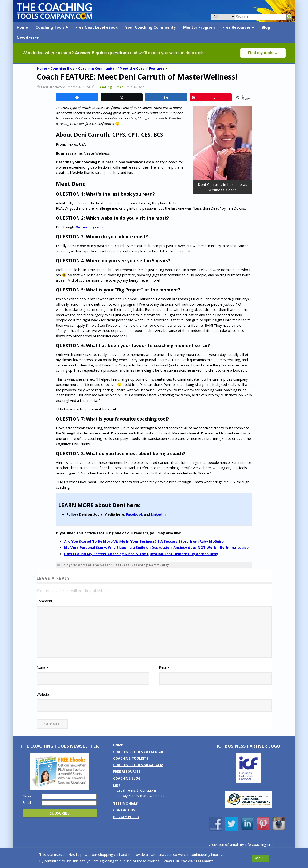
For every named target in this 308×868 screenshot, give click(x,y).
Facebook (135, 514)
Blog (266, 27)
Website (43, 694)
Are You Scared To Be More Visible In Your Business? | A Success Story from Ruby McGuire (144, 541)
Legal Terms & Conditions (137, 790)
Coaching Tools (50, 27)
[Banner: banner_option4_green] (154, 61)
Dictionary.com (89, 227)
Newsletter (28, 38)
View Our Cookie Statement (188, 861)
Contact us (124, 810)
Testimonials (126, 803)
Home (22, 27)
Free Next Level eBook (97, 27)
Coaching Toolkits (131, 758)
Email (164, 667)
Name (42, 667)
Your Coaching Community (150, 27)
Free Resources (237, 27)
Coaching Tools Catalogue (139, 752)
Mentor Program (199, 27)
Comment (45, 601)
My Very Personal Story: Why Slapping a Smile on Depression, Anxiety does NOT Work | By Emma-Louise (156, 547)
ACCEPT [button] (261, 858)
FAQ (117, 785)
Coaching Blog (63, 68)
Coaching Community (96, 68)
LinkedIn (158, 514)
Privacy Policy (126, 817)
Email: (27, 803)
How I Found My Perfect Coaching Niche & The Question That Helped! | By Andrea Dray (141, 554)
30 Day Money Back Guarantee (141, 796)
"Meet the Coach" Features (141, 68)
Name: (28, 796)
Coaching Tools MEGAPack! (138, 765)
